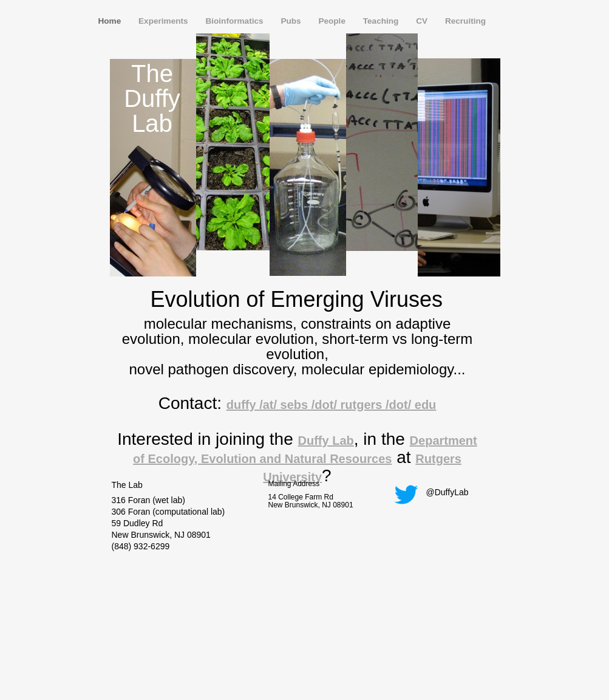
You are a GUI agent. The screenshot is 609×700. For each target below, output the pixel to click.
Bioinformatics (235, 21)
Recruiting (465, 21)
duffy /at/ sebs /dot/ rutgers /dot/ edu (332, 405)
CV (423, 21)
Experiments (164, 21)
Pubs (292, 21)
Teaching (382, 21)
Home (111, 21)
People (333, 21)
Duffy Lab (326, 441)
